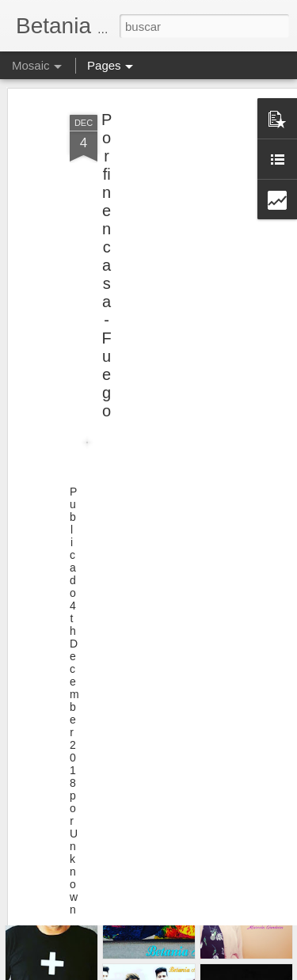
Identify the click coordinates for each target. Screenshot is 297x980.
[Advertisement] (161, 192)
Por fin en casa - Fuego (107, 244)
